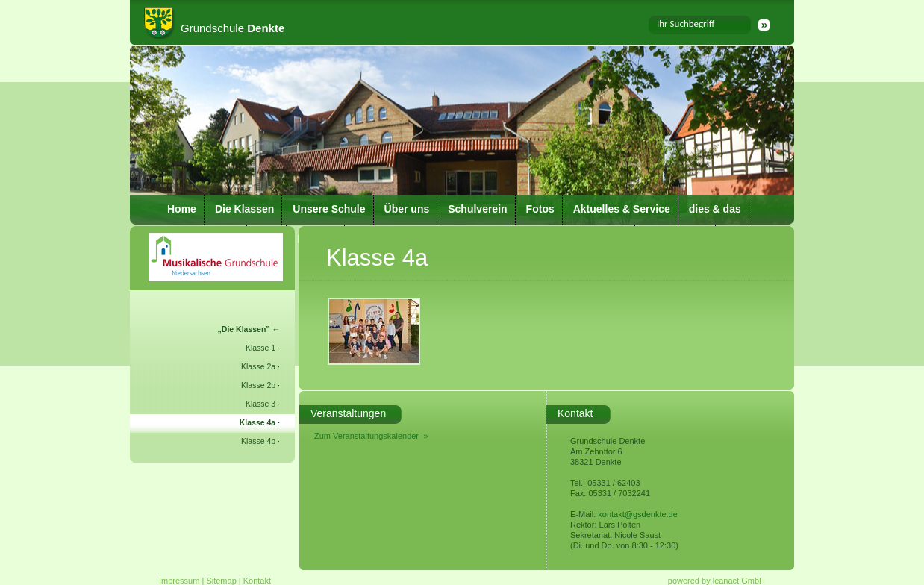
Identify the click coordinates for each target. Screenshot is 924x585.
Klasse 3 (260, 404)
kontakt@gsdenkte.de (638, 514)
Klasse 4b (258, 441)
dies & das (715, 209)
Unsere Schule (329, 209)
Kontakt (257, 581)
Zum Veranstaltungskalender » (371, 436)
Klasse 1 (260, 348)
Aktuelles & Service (622, 209)
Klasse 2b (258, 385)
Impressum (179, 581)
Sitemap (221, 581)
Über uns (407, 209)
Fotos (540, 209)
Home (182, 209)
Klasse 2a (258, 366)
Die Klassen (244, 209)
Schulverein (477, 209)
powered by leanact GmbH (717, 581)
